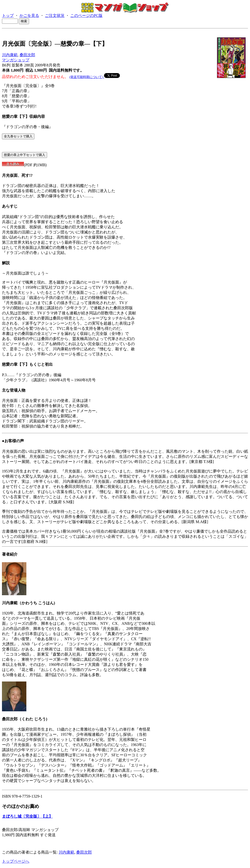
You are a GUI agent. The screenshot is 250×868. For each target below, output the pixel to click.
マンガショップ (16, 60)
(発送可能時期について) (87, 77)
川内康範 (10, 55)
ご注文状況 (55, 16)
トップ (8, 16)
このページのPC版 (86, 16)
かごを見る (29, 16)
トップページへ (16, 861)
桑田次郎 (27, 55)
